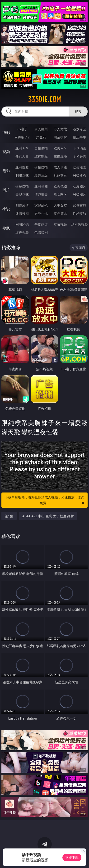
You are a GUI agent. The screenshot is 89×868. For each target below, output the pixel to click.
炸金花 (41, 137)
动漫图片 (80, 186)
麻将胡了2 (22, 137)
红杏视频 (22, 232)
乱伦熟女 (60, 175)
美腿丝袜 (22, 194)
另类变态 (80, 175)
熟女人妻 (22, 156)
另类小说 (41, 213)
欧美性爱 (80, 167)
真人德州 (41, 129)
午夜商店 (41, 224)
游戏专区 (80, 129)
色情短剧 (41, 232)
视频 (6, 152)
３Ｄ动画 (80, 148)
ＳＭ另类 (80, 156)
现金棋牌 (60, 137)
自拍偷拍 (41, 148)
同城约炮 (22, 224)
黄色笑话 (60, 213)
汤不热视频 (80, 224)
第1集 (9, 516)
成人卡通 (60, 167)
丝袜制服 (41, 156)
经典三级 (41, 175)
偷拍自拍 (41, 167)
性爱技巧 (80, 213)
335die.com (44, 99)
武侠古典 (80, 205)
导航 (6, 228)
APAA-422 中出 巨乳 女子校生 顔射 (48, 516)
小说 (6, 209)
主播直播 (60, 156)
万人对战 (60, 129)
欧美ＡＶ (60, 148)
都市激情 (22, 205)
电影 (6, 171)
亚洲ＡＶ (22, 148)
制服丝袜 (22, 175)
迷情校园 (22, 213)
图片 (6, 190)
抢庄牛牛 (80, 137)
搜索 (78, 111)
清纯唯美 (41, 194)
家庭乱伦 (41, 205)
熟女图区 (60, 194)
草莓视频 (60, 224)
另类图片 (80, 194)
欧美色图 (60, 186)
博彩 (6, 132)
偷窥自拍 (22, 186)
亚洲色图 (41, 186)
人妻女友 (60, 205)
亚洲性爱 (22, 167)
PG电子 (22, 129)
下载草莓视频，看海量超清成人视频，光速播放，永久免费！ (45, 500)
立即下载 (72, 857)
